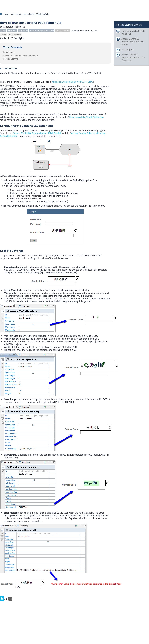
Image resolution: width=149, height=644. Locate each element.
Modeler (12, 31)
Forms (3, 35)
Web (3, 31)
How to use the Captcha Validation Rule (32, 14)
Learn (7, 14)
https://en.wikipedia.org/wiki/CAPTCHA (72, 82)
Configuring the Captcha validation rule (20, 55)
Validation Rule (15, 35)
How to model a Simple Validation (86, 117)
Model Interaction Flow (42, 31)
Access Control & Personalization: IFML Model (37, 133)
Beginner (23, 31)
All (12, 14)
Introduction (9, 52)
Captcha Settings (11, 59)
